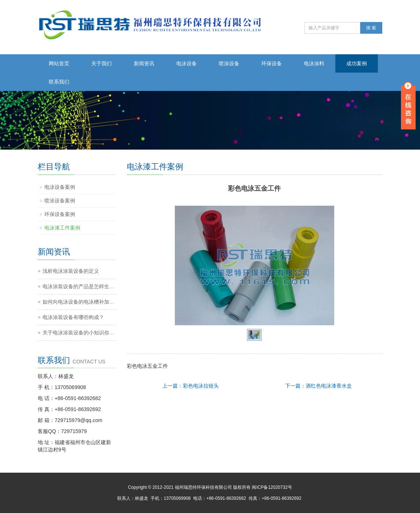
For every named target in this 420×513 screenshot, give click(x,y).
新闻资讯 (144, 63)
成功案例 (357, 63)
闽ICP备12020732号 (272, 487)
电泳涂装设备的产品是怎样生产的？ (84, 286)
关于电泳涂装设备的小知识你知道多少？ (89, 333)
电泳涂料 (314, 63)
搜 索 (371, 28)
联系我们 (59, 82)
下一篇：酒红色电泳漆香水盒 (318, 386)
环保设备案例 (60, 214)
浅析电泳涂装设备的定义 (71, 271)
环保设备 (272, 63)
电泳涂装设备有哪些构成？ (73, 317)
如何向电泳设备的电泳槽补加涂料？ (84, 302)
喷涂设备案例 (60, 201)
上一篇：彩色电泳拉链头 (191, 386)
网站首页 (59, 63)
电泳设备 (187, 63)
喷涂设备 (229, 63)
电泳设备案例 (60, 187)
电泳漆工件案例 (62, 228)
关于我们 (102, 63)
